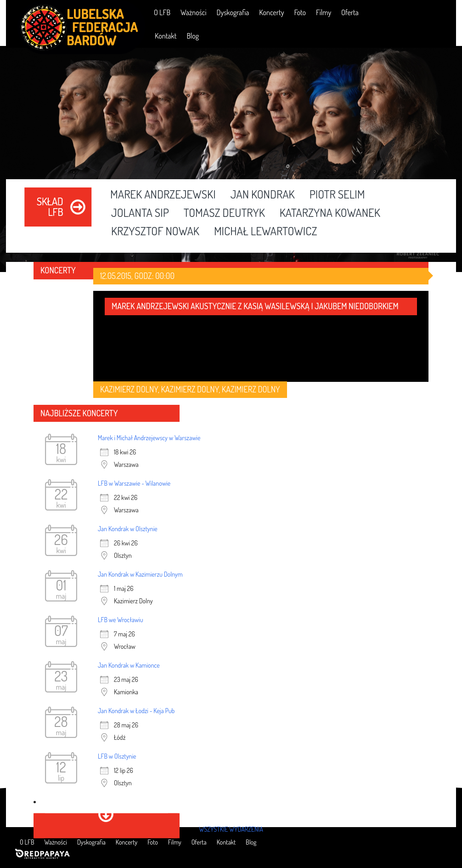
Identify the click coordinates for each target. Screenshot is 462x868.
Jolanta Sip (140, 213)
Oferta (350, 12)
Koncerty (271, 12)
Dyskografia (233, 12)
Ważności (193, 12)
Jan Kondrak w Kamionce (129, 665)
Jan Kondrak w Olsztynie (128, 529)
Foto (300, 12)
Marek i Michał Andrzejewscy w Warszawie (149, 438)
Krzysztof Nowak (155, 232)
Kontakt (166, 36)
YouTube (416, 12)
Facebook (390, 12)
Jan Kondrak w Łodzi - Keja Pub (136, 711)
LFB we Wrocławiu (121, 620)
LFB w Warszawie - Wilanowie (134, 483)
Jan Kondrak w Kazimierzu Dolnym (140, 574)
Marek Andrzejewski (163, 195)
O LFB (162, 12)
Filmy (324, 12)
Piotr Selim (337, 195)
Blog (193, 36)
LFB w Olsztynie (117, 756)
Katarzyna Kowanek (330, 213)
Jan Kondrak (263, 195)
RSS (442, 12)
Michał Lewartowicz (266, 232)
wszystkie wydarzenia (231, 829)
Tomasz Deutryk (224, 213)
